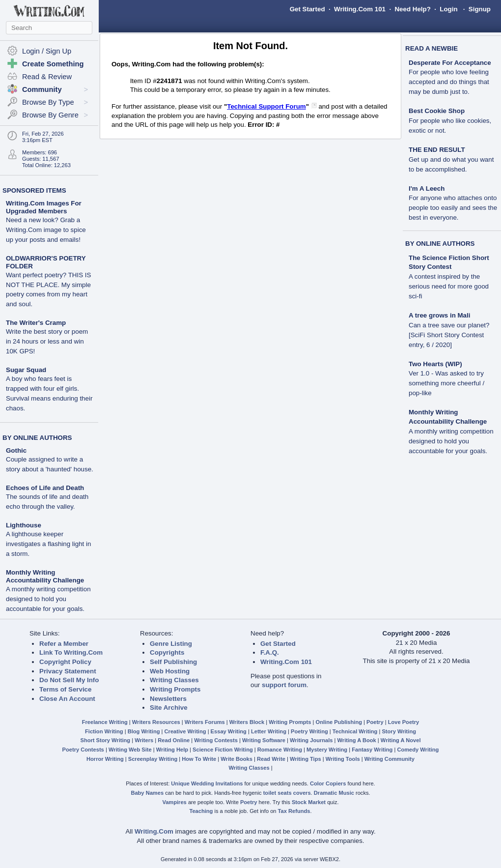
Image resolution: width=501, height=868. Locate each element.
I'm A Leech (427, 188)
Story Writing (399, 731)
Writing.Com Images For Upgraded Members (44, 207)
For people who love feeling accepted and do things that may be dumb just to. (449, 82)
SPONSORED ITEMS (34, 190)
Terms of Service (65, 689)
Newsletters (168, 699)
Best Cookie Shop (437, 111)
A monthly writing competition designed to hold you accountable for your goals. (48, 599)
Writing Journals (311, 740)
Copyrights (167, 652)
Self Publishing (173, 662)
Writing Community (390, 759)
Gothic (16, 450)
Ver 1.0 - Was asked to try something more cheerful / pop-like (446, 383)
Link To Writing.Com (71, 652)
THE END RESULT (437, 150)
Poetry (375, 722)
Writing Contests (216, 740)
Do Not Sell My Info (69, 680)
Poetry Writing (309, 731)
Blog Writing (144, 731)
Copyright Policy (65, 662)
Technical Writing (355, 731)
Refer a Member (64, 644)
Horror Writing (105, 759)
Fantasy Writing (372, 750)
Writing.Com (154, 831)
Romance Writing (280, 750)
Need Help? (412, 9)
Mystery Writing (327, 750)
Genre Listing (171, 644)
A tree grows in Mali (439, 315)
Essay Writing (229, 731)
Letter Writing (269, 731)
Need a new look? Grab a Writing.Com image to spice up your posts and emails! (46, 230)
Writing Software (264, 740)
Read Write (271, 759)
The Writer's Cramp (36, 323)
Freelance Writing (105, 722)
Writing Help (172, 750)
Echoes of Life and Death (45, 488)
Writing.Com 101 (360, 9)
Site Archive (169, 708)
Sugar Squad (26, 370)
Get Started (307, 9)
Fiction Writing (104, 731)
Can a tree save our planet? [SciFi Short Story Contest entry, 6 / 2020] (449, 335)
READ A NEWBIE (431, 48)
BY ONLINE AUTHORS (37, 438)
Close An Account (67, 699)
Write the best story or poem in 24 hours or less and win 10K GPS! (47, 341)
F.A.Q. (270, 652)
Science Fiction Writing (223, 750)
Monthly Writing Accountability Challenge (45, 576)
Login (448, 9)
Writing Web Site (130, 750)
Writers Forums (205, 722)
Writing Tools (343, 759)
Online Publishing (339, 722)
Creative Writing (185, 731)
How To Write (199, 759)
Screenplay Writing (153, 759)
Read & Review (47, 77)
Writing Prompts (175, 689)
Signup (480, 9)
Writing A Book (357, 740)
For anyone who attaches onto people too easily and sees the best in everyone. (453, 208)
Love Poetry (404, 722)
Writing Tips (306, 759)
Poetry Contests (83, 750)
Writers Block (247, 722)
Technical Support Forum (266, 106)
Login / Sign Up (47, 51)
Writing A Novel (401, 740)
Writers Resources (156, 722)
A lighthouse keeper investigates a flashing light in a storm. (48, 544)
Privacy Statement (68, 671)
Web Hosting (170, 671)
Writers (144, 740)
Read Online (174, 740)
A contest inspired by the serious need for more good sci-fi (449, 286)
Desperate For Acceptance (450, 63)
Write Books (237, 759)
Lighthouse (24, 525)
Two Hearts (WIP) (435, 364)
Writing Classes (174, 680)
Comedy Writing (418, 750)
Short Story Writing (105, 740)
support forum (284, 685)
